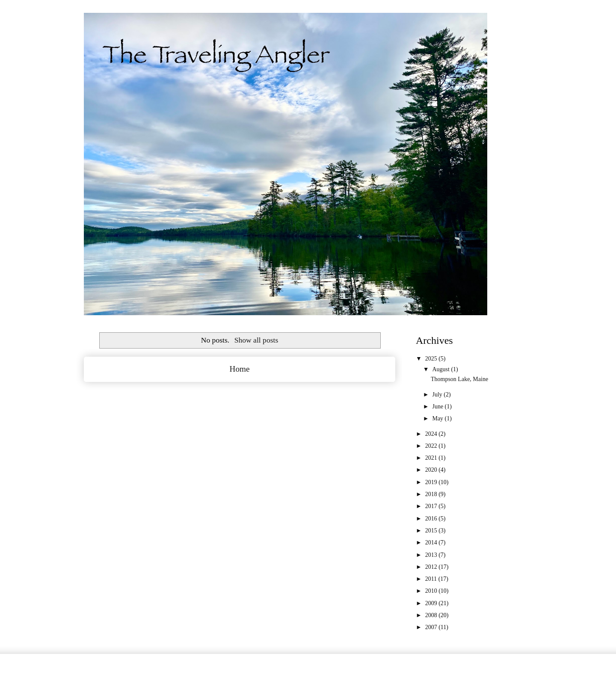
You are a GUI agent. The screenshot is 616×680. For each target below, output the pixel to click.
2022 (432, 446)
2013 (432, 555)
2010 (432, 591)
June (438, 407)
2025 (432, 359)
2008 (432, 615)
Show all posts (256, 340)
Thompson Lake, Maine (459, 379)
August (441, 369)
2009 (432, 603)
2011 (432, 579)
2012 (432, 567)
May (438, 418)
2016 (432, 519)
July (438, 395)
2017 (432, 506)
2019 (432, 482)
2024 (432, 434)
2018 (432, 494)
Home (240, 369)
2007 (432, 627)
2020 (432, 470)
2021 (432, 458)
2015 (432, 531)
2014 (432, 543)
